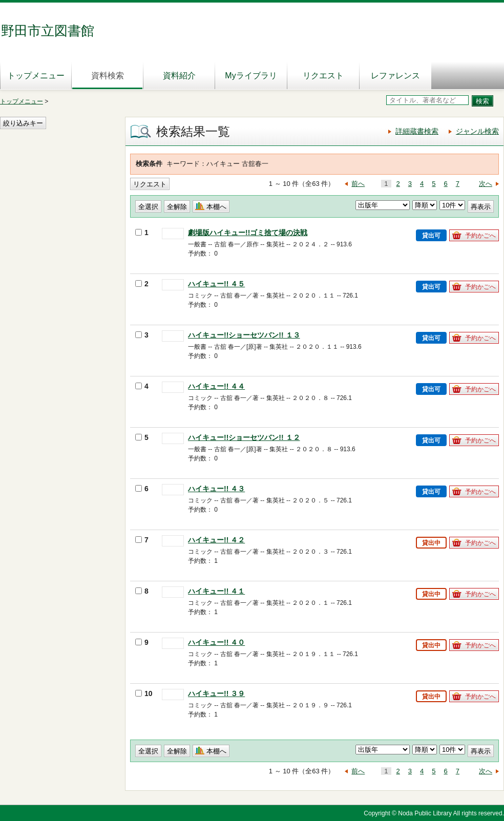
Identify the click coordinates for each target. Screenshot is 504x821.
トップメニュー (36, 76)
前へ (358, 184)
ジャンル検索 (477, 131)
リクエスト (323, 76)
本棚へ (216, 207)
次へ (486, 184)
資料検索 (108, 76)
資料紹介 (179, 76)
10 (144, 693)
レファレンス (395, 76)
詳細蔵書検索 (417, 131)
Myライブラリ (251, 76)
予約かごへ (480, 236)
